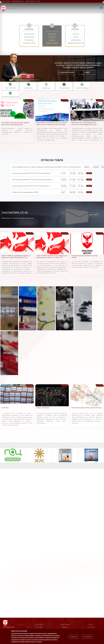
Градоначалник (67, 72)
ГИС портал (10, 88)
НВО (65, 308)
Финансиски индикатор (65, 456)
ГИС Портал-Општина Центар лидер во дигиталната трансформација (15, 124)
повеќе (39, 642)
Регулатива (29, 40)
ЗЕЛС (39, 456)
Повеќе (95, 215)
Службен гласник (52, 43)
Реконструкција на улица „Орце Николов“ (86, 408)
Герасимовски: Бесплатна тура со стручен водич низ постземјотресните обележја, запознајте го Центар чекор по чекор (52, 124)
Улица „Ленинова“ (43, 408)
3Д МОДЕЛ (28, 88)
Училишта (28, 308)
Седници (52, 40)
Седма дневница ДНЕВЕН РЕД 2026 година (84, 257)
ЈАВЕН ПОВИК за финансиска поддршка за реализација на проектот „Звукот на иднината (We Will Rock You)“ (52, 257)
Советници (52, 34)
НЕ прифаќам (87, 637)
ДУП (46, 308)
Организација (29, 37)
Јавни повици (76, 40)
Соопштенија (91, 627)
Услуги (76, 37)
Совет (87, 72)
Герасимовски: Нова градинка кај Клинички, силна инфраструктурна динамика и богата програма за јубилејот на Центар (86, 124)
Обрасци (46, 88)
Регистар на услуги (83, 308)
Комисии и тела (29, 43)
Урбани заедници (10, 97)
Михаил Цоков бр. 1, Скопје (33, 1)
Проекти (9, 353)
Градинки (9, 308)
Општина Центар (12, 8)
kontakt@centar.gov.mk (18, 1)
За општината (29, 34)
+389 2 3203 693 (6, 1)
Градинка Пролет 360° (76, 43)
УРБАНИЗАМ (64, 88)
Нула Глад (5, 408)
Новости (76, 34)
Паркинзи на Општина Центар (13, 456)
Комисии (52, 37)
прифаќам (74, 637)
